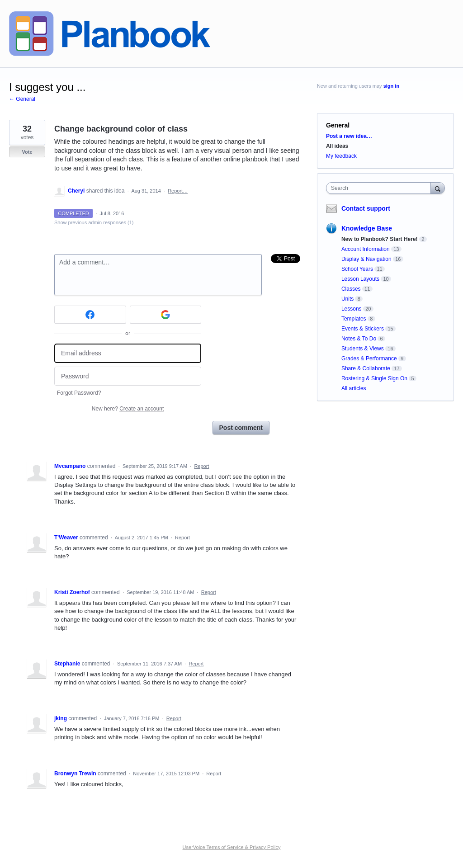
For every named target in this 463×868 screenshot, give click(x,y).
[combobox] (380, 188)
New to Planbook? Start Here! (380, 239)
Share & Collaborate (366, 368)
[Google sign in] (166, 315)
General (338, 125)
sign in (391, 86)
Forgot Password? (79, 393)
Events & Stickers (363, 329)
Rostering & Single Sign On (374, 378)
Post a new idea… (349, 136)
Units (347, 299)
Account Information (366, 249)
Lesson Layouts (360, 279)
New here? (128, 409)
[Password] (128, 376)
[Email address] (128, 353)
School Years (357, 269)
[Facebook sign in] (90, 315)
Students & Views (363, 349)
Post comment (241, 428)
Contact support (366, 208)
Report (201, 466)
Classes (351, 289)
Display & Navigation (366, 259)
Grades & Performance (369, 359)
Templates (354, 319)
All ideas (337, 146)
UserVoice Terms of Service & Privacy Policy (232, 847)
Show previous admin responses (94, 222)
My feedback (341, 156)
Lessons (352, 309)
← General (22, 99)
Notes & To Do (359, 339)
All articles (354, 388)
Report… (178, 191)
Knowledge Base (367, 228)
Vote (27, 152)
